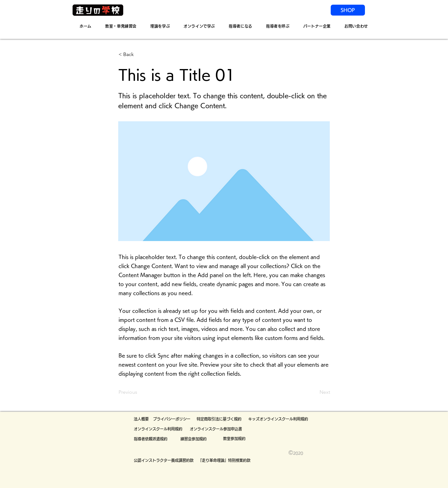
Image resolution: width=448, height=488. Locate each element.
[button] (139, 54)
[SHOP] (348, 10)
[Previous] (139, 393)
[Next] (315, 393)
